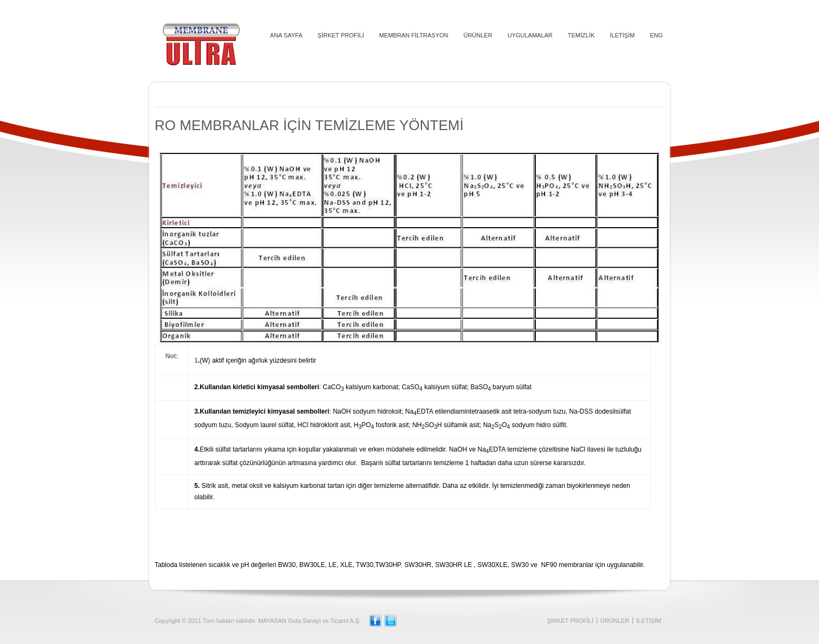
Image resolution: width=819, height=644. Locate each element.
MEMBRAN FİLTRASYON (414, 35)
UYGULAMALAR (530, 35)
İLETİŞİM (622, 35)
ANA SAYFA (286, 35)
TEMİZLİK (581, 35)
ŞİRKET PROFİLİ (341, 35)
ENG (656, 35)
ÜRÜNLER (478, 35)
